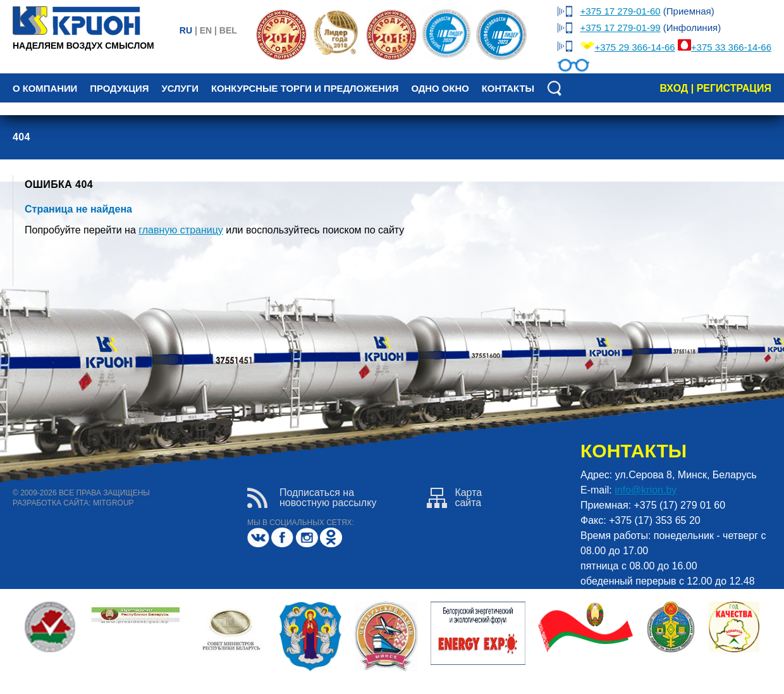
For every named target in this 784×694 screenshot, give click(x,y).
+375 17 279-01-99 (620, 28)
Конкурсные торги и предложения (305, 89)
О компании (45, 89)
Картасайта (454, 498)
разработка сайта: (52, 503)
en (206, 30)
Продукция (119, 89)
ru (186, 30)
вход (674, 88)
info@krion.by (646, 490)
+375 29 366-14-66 (634, 47)
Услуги (180, 89)
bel (228, 30)
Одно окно (440, 89)
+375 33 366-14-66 (731, 47)
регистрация (734, 88)
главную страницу (181, 230)
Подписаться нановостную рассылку (312, 498)
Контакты (508, 89)
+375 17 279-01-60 (620, 11)
